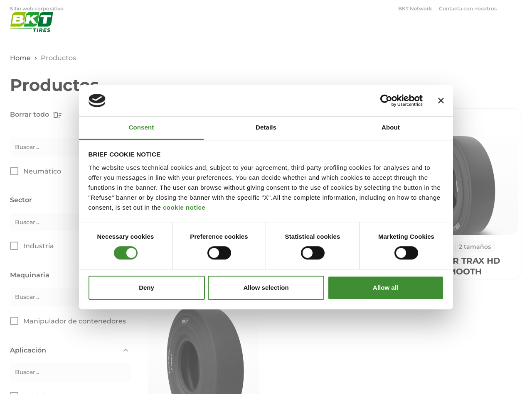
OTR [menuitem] (433, 31)
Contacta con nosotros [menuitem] (468, 9)
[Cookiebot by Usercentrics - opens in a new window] (386, 100)
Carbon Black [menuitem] (97, 9)
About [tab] (391, 128)
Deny (147, 288)
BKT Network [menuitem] (415, 9)
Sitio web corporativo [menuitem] (37, 9)
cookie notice (184, 207)
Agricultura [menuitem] (300, 31)
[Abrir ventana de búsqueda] (517, 8)
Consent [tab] (142, 128)
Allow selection (266, 288)
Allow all (385, 288)
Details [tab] (266, 128)
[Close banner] (441, 100)
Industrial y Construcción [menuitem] (373, 31)
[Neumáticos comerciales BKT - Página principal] (32, 31)
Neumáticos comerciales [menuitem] (164, 9)
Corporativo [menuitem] (482, 31)
